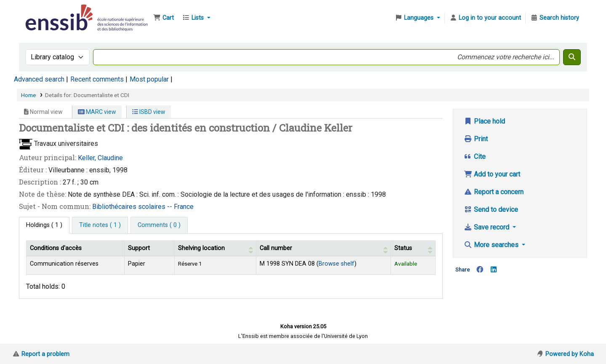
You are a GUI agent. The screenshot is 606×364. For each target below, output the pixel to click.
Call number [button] (276, 248)
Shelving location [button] (201, 248)
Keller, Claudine (100, 158)
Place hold (484, 121)
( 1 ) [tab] (44, 225)
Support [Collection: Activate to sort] (139, 248)
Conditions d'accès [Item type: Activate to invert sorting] (56, 248)
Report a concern (494, 192)
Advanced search (39, 79)
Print (476, 139)
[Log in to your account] (485, 18)
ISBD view (149, 112)
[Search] (572, 57)
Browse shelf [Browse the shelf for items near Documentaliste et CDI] (336, 264)
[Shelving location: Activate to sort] (215, 248)
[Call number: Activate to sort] (324, 248)
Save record (487, 227)
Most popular (149, 79)
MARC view (97, 112)
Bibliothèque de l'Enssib (45, 12)
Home (28, 95)
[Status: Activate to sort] (413, 248)
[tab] (100, 225)
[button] (163, 18)
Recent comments (97, 79)
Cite (475, 157)
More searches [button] (492, 245)
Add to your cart (492, 174)
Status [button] (403, 248)
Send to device (491, 210)
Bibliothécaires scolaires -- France (143, 207)
